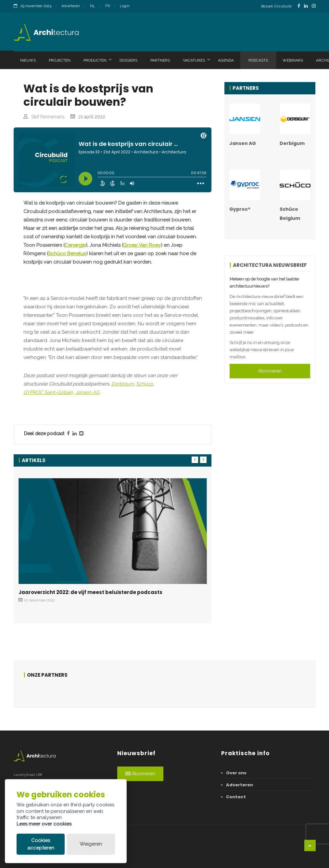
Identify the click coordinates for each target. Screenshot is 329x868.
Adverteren (71, 6)
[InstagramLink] (314, 6)
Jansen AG (87, 392)
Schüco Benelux (67, 254)
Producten (97, 60)
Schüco (145, 384)
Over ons (236, 773)
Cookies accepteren (41, 844)
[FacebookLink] (299, 6)
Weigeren (91, 844)
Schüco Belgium (290, 214)
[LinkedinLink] (306, 6)
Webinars (293, 60)
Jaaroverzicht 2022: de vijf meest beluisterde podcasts (90, 592)
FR (108, 6)
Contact (236, 797)
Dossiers (128, 60)
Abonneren (270, 371)
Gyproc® (240, 209)
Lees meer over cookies (44, 824)
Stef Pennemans (48, 117)
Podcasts (258, 60)
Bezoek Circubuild (276, 6)
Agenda (226, 60)
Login (125, 6)
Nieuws (28, 60)
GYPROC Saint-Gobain (48, 392)
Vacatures (196, 60)
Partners (160, 60)
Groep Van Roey (142, 245)
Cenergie (75, 245)
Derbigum (123, 384)
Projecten (60, 60)
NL (93, 6)
